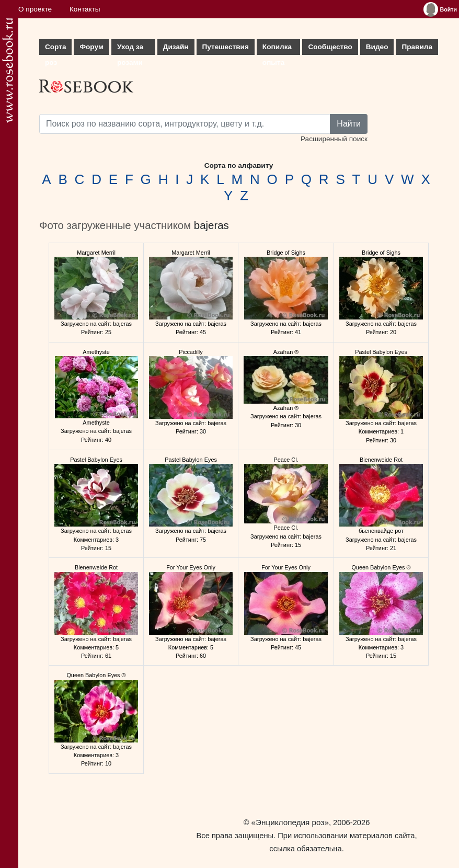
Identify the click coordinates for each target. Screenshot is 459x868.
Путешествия (226, 47)
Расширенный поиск (334, 139)
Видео (377, 47)
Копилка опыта (277, 49)
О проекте (35, 9)
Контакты (85, 9)
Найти (349, 124)
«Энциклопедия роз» (290, 822)
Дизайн (176, 47)
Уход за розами (130, 49)
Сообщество (330, 47)
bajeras (211, 225)
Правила (417, 47)
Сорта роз (55, 49)
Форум (91, 47)
